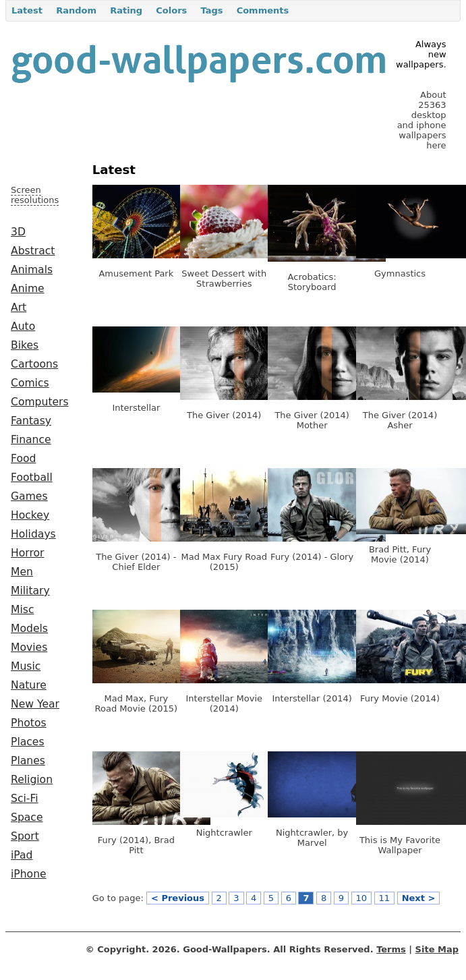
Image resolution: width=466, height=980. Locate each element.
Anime (28, 289)
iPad (22, 855)
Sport (25, 836)
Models (29, 629)
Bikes (25, 345)
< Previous (178, 898)
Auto (23, 326)
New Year (35, 704)
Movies (29, 647)
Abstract (33, 251)
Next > (419, 898)
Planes (28, 761)
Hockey (30, 515)
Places (28, 742)
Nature (29, 685)
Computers (40, 402)
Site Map (437, 949)
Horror (27, 553)
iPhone (29, 874)
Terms (391, 949)
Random (76, 10)
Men (22, 572)
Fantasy (31, 421)
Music (26, 666)
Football (32, 478)
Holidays (33, 534)
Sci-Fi (25, 799)
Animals (32, 270)
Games (29, 496)
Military (30, 591)
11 (385, 898)
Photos (29, 723)
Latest (27, 10)
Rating (126, 10)
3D (18, 232)
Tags (211, 10)
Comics (30, 383)
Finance (31, 440)
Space (27, 817)
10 (362, 898)
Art (19, 308)
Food (23, 459)
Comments (263, 10)
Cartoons (34, 364)
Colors (171, 10)
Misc (23, 610)
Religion (32, 780)
